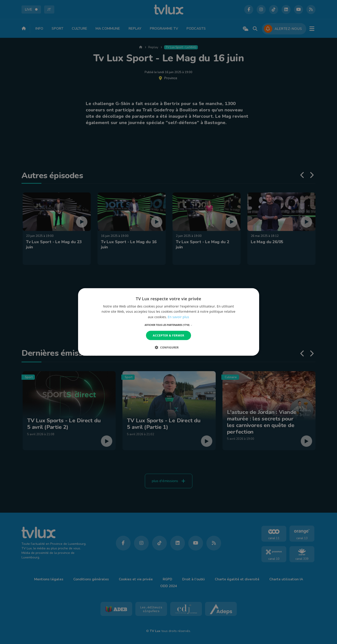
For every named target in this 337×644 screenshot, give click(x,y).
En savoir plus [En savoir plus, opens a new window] (178, 317)
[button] (168, 325)
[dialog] (169, 322)
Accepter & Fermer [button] (168, 335)
